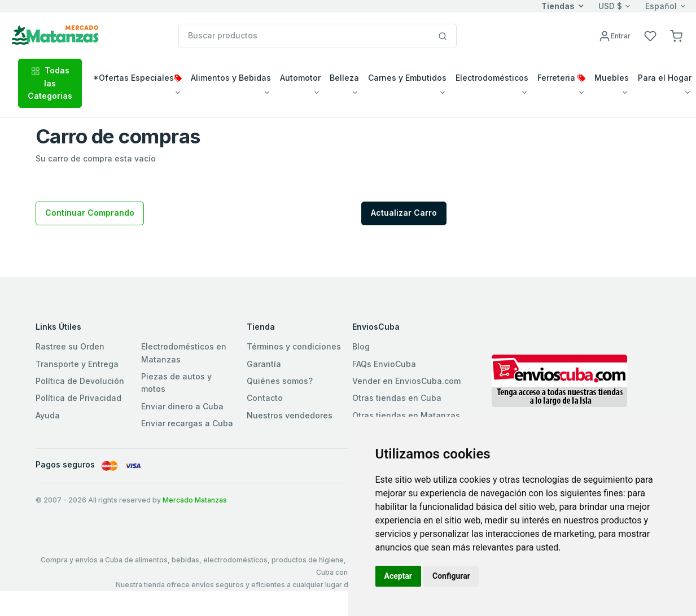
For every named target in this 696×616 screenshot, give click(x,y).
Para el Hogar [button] (665, 78)
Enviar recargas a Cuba (187, 423)
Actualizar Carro (404, 213)
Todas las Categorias (50, 83)
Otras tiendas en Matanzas (406, 415)
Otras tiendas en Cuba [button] (397, 398)
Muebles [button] (612, 78)
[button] (676, 35)
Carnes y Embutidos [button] (407, 78)
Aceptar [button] (399, 576)
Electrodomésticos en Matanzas (184, 353)
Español (661, 6)
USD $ (610, 6)
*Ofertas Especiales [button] (137, 78)
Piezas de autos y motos (176, 383)
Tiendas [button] (558, 6)
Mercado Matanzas (195, 500)
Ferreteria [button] (561, 78)
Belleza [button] (344, 78)
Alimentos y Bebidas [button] (231, 78)
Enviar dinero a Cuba (182, 406)
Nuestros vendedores (290, 415)
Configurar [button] (451, 576)
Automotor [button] (300, 78)
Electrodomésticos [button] (492, 78)
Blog (361, 346)
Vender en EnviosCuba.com (406, 381)
